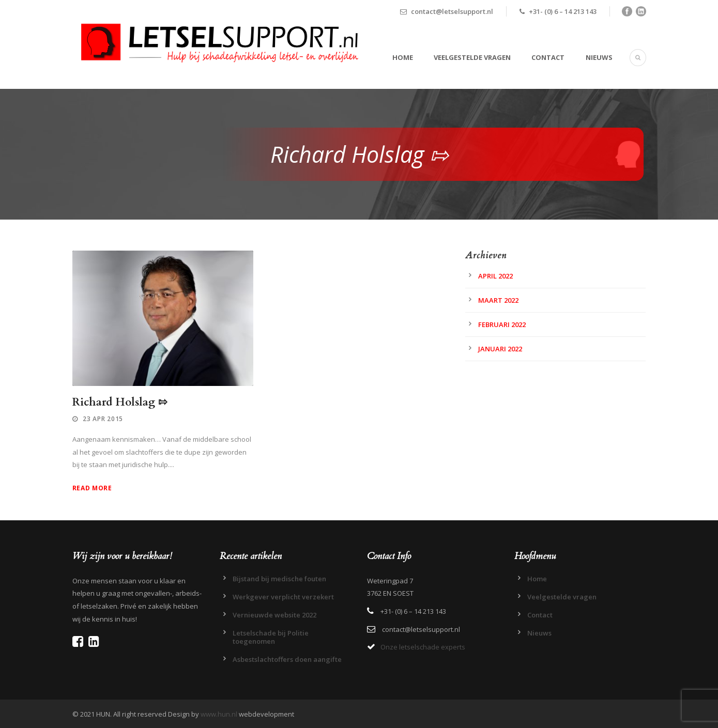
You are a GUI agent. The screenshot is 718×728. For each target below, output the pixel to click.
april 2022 (495, 276)
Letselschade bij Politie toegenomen (271, 637)
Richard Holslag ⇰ (120, 402)
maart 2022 (498, 300)
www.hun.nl (219, 714)
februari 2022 (502, 324)
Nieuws (599, 57)
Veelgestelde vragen (472, 57)
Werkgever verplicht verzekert (283, 597)
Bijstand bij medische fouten (279, 579)
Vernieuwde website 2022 (274, 615)
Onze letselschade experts (423, 647)
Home (403, 57)
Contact (548, 57)
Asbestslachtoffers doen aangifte (287, 659)
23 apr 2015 (103, 419)
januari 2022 (500, 349)
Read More (92, 488)
